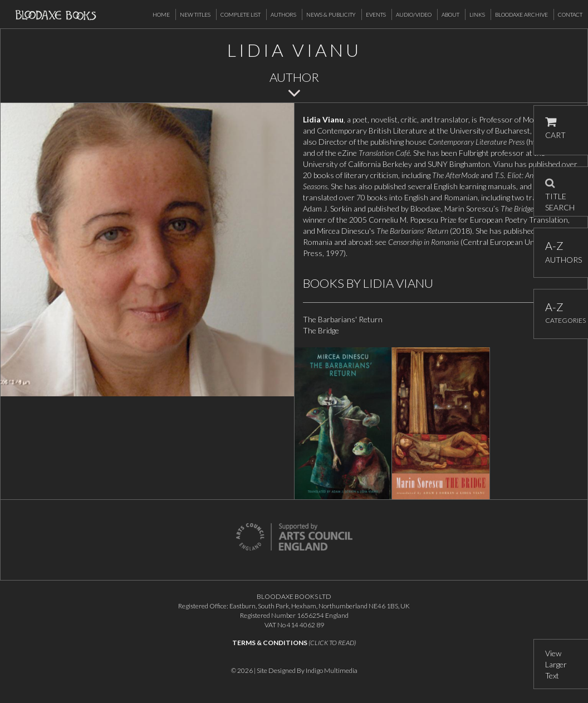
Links (477, 14)
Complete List (241, 14)
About (450, 14)
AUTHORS (561, 252)
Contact (570, 14)
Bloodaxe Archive (521, 14)
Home (161, 14)
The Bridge (321, 330)
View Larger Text (556, 664)
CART (555, 128)
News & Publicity (331, 14)
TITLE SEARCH (560, 191)
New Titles (195, 14)
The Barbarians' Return (343, 319)
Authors (283, 14)
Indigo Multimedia (332, 670)
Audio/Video (414, 14)
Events (376, 14)
